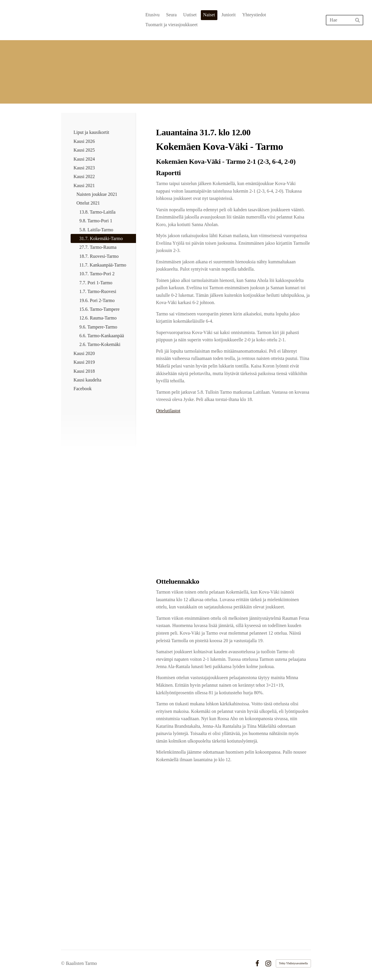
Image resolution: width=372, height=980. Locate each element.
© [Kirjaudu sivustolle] (63, 963)
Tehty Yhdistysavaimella (293, 963)
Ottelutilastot (168, 411)
